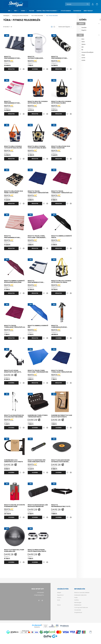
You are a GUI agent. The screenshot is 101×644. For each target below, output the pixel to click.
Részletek (11, 69)
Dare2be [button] (84, 28)
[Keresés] (78, 4)
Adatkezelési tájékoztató (80, 595)
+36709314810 (40, 593)
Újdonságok (77, 11)
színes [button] (83, 58)
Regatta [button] (84, 30)
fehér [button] (83, 42)
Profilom (59, 598)
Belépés (59, 593)
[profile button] (93, 4)
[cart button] (97, 4)
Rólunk (59, 605)
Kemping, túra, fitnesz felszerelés (47, 11)
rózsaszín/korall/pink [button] (87, 52)
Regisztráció (60, 595)
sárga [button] (83, 55)
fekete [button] (83, 44)
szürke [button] (83, 60)
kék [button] (83, 47)
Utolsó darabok (66, 11)
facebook (39, 600)
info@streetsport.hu (39, 595)
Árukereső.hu (37, 627)
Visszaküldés (78, 610)
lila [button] (82, 50)
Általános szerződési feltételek (82, 593)
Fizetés (76, 598)
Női (9, 11)
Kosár (59, 600)
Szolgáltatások (78, 613)
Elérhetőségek (78, 603)
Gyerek (23, 11)
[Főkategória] (6, 16)
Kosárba (35, 69)
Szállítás (76, 600)
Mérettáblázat (88, 11)
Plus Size (32, 11)
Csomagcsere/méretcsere (81, 608)
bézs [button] (83, 39)
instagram (42, 600)
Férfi (16, 11)
